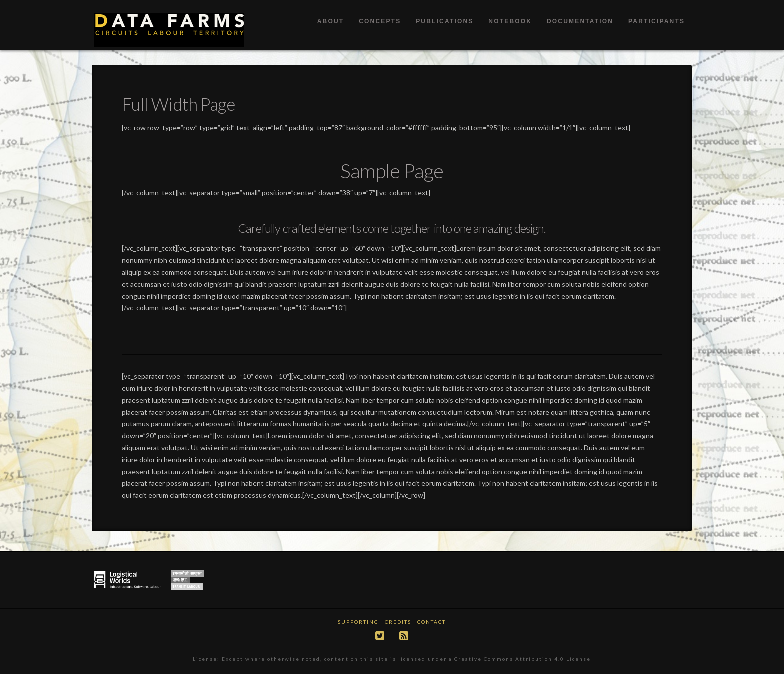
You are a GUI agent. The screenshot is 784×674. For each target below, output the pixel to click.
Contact (432, 622)
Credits (398, 622)
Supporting (358, 622)
